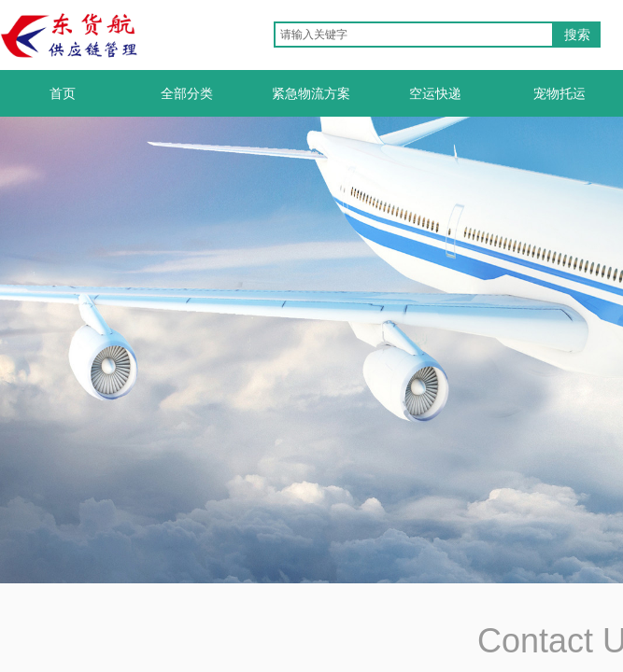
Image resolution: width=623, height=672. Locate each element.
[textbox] (414, 35)
